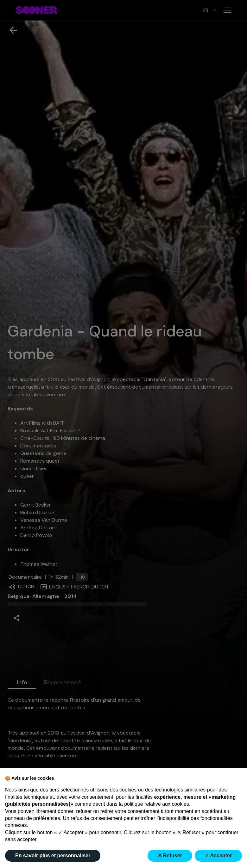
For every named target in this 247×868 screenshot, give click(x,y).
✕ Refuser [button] (170, 856)
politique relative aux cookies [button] (157, 804)
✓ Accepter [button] (218, 856)
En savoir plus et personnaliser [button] (53, 856)
